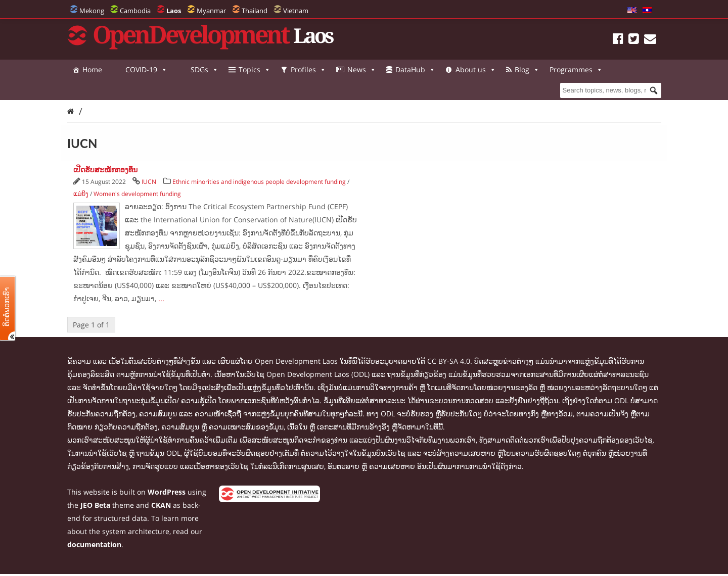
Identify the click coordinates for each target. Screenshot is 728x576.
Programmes (99, 90)
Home (92, 69)
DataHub (415, 70)
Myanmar (211, 11)
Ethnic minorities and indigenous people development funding (259, 182)
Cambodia (135, 11)
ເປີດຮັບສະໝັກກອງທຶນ (105, 170)
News (362, 70)
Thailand (255, 11)
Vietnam (296, 11)
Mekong (92, 11)
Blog (527, 70)
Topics (255, 70)
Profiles (308, 70)
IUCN (149, 182)
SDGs (204, 70)
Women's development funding (137, 194)
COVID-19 (146, 70)
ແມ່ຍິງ (81, 194)
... (161, 298)
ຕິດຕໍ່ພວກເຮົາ (7, 307)
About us (476, 70)
